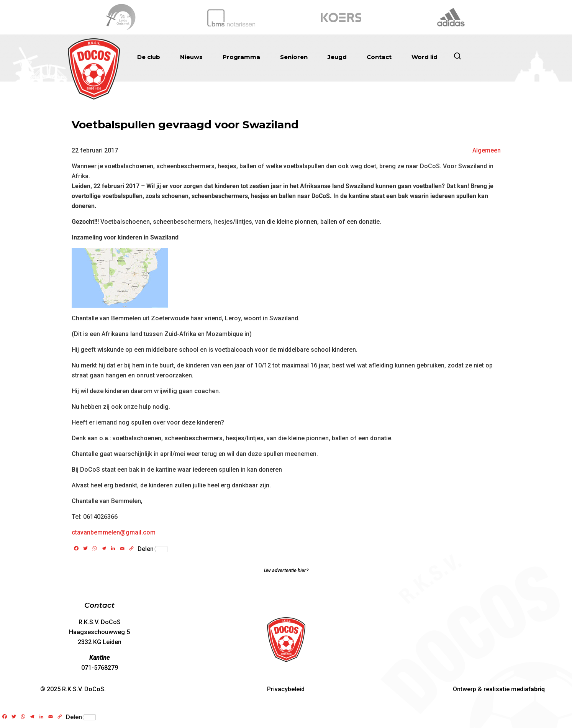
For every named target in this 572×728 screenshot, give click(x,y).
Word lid (424, 57)
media (528, 689)
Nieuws (191, 57)
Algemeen (487, 150)
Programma (241, 57)
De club (149, 57)
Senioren (294, 57)
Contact (379, 57)
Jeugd (337, 57)
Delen (152, 549)
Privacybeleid (286, 689)
